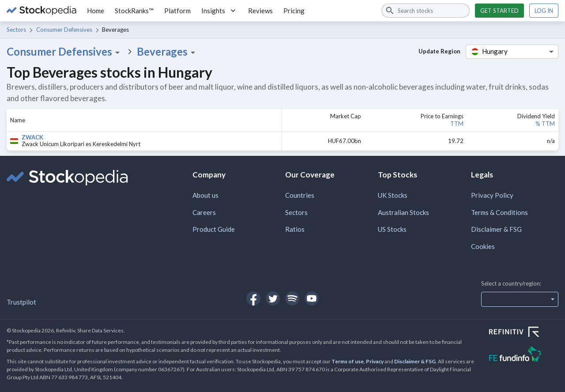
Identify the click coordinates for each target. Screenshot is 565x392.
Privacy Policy (492, 195)
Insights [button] (219, 11)
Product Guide (214, 229)
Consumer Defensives (64, 30)
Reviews (260, 11)
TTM (457, 124)
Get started (499, 11)
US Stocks (392, 229)
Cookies (483, 246)
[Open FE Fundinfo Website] (524, 355)
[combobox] (426, 11)
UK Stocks (393, 195)
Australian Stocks (403, 212)
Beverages (168, 52)
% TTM (545, 124)
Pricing (294, 11)
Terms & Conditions (499, 212)
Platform (177, 11)
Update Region (439, 51)
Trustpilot (21, 302)
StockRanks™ (134, 11)
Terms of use (348, 361)
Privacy (375, 361)
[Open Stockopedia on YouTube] (312, 298)
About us (205, 195)
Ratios (295, 229)
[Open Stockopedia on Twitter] (273, 298)
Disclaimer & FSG (496, 229)
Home (96, 11)
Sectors (16, 30)
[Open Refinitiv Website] (524, 333)
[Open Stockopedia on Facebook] (253, 298)
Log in (544, 11)
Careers (204, 212)
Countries (300, 195)
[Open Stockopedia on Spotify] (292, 298)
